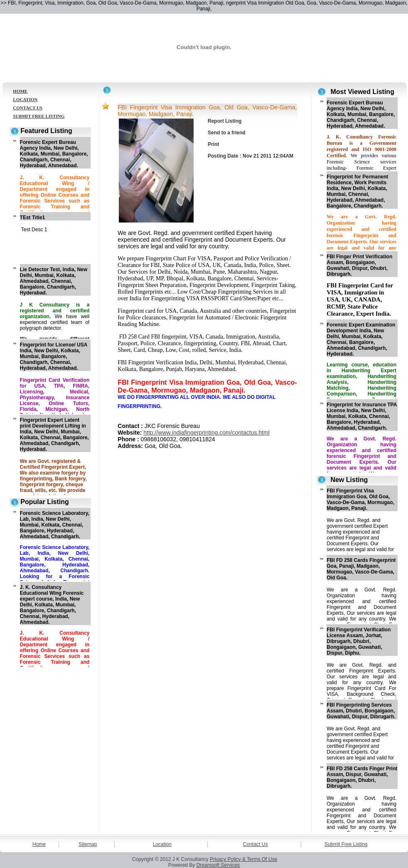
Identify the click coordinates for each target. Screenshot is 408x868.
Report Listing (225, 121)
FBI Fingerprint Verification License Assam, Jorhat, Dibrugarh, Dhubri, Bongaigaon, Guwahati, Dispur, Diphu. (359, 641)
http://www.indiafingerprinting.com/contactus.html (206, 433)
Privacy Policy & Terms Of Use (243, 859)
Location (162, 844)
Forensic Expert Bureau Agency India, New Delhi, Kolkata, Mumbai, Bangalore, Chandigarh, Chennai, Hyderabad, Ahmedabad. (54, 154)
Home (39, 844)
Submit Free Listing (346, 844)
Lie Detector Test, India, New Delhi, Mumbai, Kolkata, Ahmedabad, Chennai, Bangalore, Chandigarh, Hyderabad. (54, 281)
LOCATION (25, 99)
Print (213, 144)
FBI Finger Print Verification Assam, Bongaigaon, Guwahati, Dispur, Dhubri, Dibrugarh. (359, 265)
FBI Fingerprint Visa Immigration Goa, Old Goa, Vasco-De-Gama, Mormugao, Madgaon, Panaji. (360, 500)
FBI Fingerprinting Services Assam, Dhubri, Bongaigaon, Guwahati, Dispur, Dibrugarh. (361, 711)
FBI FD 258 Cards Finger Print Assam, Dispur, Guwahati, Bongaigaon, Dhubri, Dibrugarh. (362, 777)
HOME (20, 91)
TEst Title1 (32, 218)
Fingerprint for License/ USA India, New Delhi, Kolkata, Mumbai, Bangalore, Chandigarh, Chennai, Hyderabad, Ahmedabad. (54, 356)
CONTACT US (28, 108)
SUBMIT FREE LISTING (39, 116)
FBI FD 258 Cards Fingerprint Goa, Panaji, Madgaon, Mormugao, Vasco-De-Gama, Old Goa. (361, 569)
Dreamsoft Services (218, 865)
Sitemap (88, 844)
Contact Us (255, 844)
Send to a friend (227, 133)
